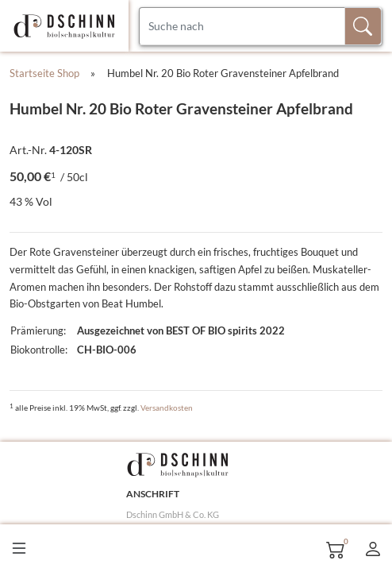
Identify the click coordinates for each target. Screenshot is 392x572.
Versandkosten (167, 408)
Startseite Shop (44, 73)
